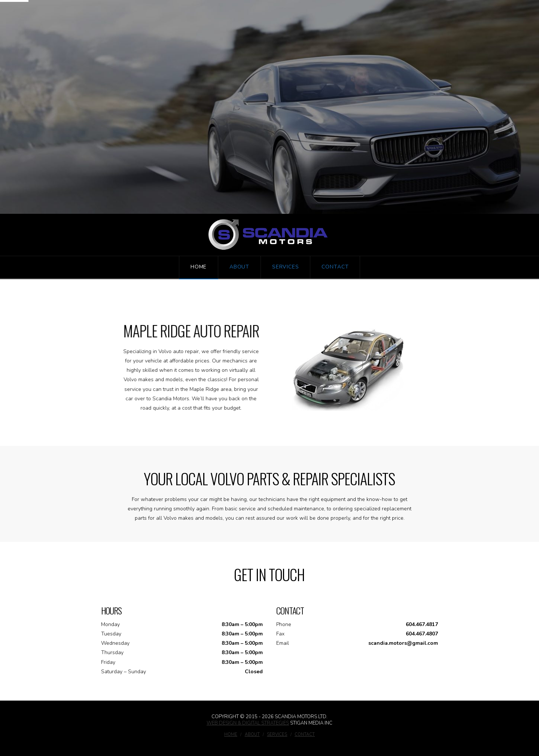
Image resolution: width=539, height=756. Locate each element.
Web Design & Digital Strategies (248, 723)
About (252, 735)
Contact (305, 735)
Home (231, 735)
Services (277, 735)
